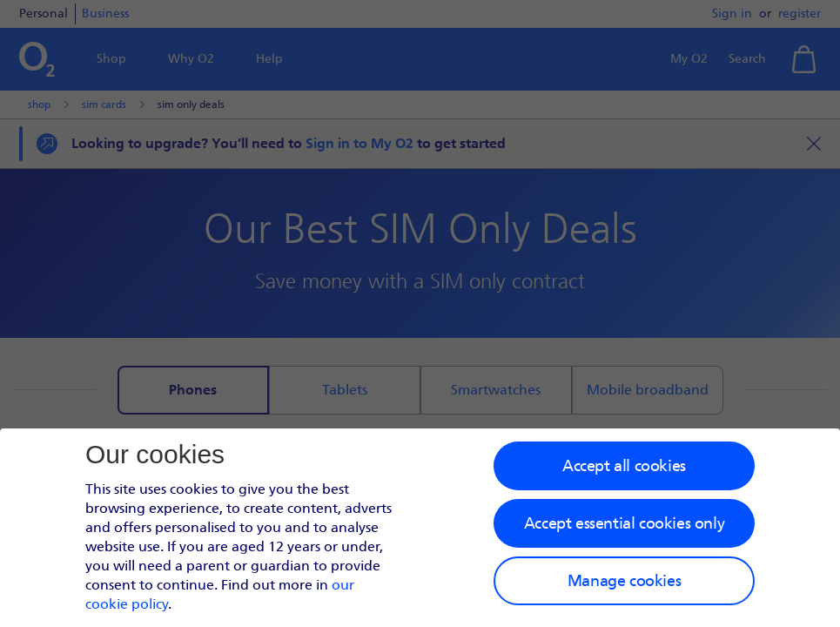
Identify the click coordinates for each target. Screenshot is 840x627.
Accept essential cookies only (624, 523)
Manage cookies (624, 581)
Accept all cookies (624, 466)
